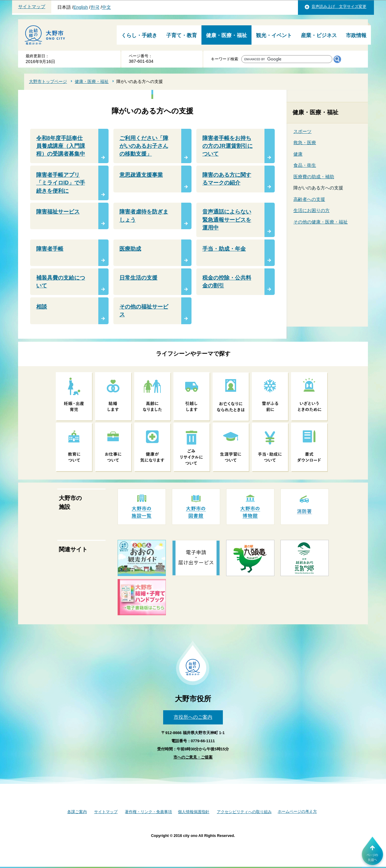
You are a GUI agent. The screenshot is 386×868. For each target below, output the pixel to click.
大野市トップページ (48, 81)
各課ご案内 (77, 812)
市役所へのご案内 (193, 717)
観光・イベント (274, 35)
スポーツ (302, 131)
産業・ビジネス (319, 35)
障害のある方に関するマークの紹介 (227, 179)
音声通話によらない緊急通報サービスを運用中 (227, 220)
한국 (95, 7)
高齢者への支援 (309, 199)
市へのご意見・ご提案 (193, 757)
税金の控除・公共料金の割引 (227, 282)
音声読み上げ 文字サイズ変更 (339, 6)
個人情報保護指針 (194, 812)
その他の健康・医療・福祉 (321, 222)
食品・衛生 (305, 165)
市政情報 (356, 35)
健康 (298, 154)
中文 (106, 7)
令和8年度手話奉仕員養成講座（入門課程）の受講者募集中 (61, 146)
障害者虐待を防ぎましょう (144, 216)
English (81, 7)
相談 (42, 307)
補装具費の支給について (61, 282)
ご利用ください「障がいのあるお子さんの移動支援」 (144, 146)
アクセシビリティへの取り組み (244, 812)
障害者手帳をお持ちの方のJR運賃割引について (228, 146)
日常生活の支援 (138, 278)
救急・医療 (305, 143)
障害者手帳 (50, 249)
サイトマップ (32, 7)
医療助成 (130, 249)
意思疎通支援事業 (141, 175)
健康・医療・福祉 (226, 35)
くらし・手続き (139, 35)
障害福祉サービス (58, 212)
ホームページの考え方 (297, 811)
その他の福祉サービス (144, 311)
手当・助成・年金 (224, 249)
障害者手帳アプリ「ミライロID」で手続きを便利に (61, 183)
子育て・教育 (182, 35)
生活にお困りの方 (312, 210)
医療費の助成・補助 (314, 177)
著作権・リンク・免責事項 (148, 812)
